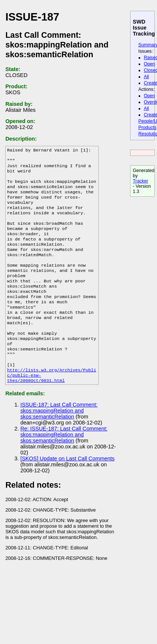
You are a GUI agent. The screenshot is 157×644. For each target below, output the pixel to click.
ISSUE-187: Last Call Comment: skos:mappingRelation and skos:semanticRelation (59, 444)
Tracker (140, 181)
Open (150, 64)
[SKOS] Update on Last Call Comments (67, 492)
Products (147, 128)
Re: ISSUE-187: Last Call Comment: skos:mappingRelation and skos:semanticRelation (64, 468)
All (147, 77)
